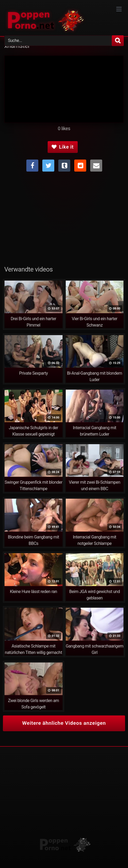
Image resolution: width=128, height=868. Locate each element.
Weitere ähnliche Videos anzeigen (64, 723)
